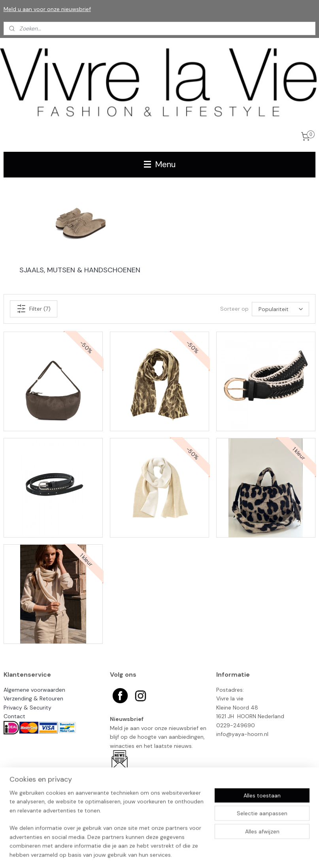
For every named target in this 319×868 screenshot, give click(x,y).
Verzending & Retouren (33, 698)
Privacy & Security (27, 708)
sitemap (185, 853)
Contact (14, 716)
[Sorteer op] (280, 309)
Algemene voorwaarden (34, 690)
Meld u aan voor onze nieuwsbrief (47, 9)
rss (200, 853)
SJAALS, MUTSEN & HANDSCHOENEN (80, 270)
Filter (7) (34, 309)
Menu (160, 164)
